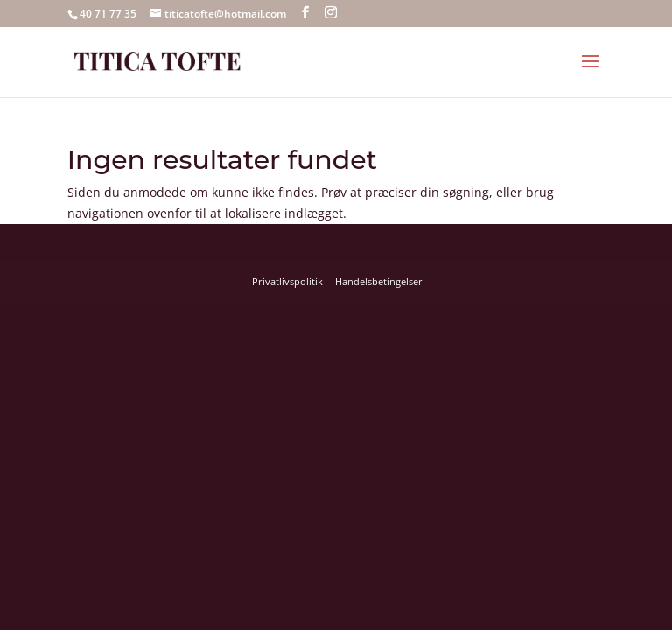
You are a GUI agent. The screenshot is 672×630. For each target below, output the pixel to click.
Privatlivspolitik (287, 281)
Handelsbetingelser (379, 281)
